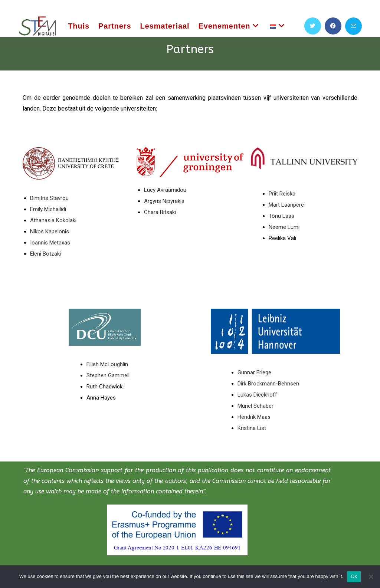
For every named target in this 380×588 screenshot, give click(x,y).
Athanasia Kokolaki (53, 220)
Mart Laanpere (286, 205)
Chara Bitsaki (160, 212)
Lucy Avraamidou (165, 190)
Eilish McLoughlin (107, 364)
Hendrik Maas (254, 417)
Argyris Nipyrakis (164, 201)
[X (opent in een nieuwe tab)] (313, 26)
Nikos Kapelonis (50, 231)
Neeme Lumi (284, 227)
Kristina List (252, 428)
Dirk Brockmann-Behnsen (268, 384)
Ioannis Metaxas (50, 243)
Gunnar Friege (254, 372)
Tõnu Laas (281, 216)
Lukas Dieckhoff (257, 395)
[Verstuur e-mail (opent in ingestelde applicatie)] (353, 26)
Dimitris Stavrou (49, 198)
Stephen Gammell (108, 375)
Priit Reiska (282, 194)
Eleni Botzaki (46, 254)
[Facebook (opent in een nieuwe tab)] (333, 26)
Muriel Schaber (255, 406)
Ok (354, 576)
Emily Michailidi (48, 209)
